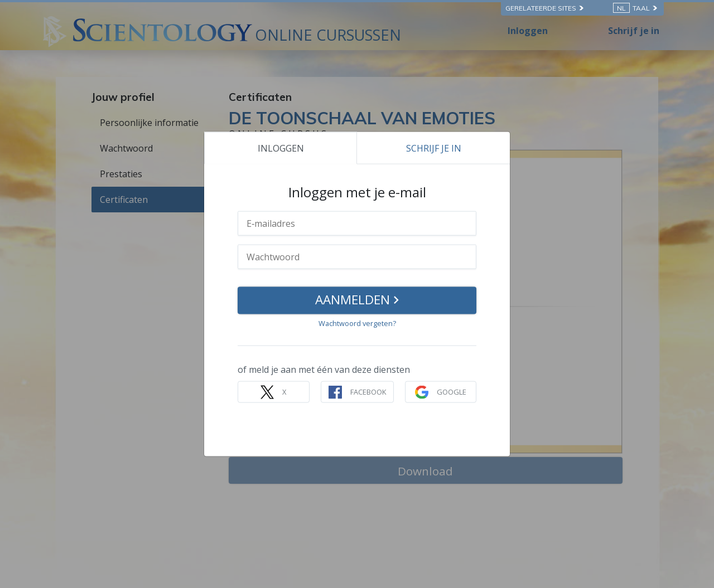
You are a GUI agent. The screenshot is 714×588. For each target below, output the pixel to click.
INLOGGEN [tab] (281, 148)
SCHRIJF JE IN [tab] (434, 148)
